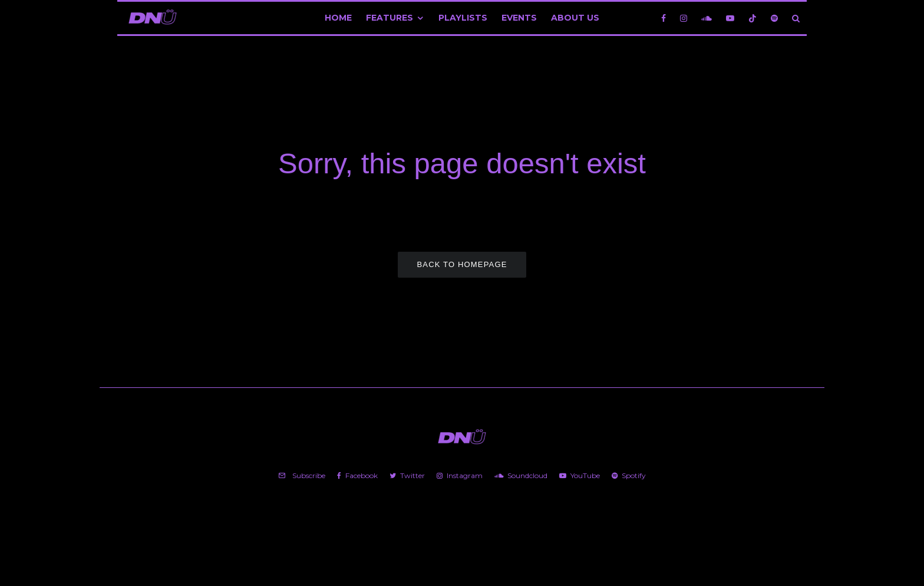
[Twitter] (407, 476)
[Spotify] (774, 18)
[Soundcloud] (707, 18)
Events (519, 18)
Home (338, 18)
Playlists (463, 18)
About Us (575, 18)
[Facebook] (664, 18)
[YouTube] (730, 18)
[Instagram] (684, 18)
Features (390, 18)
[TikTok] (753, 18)
